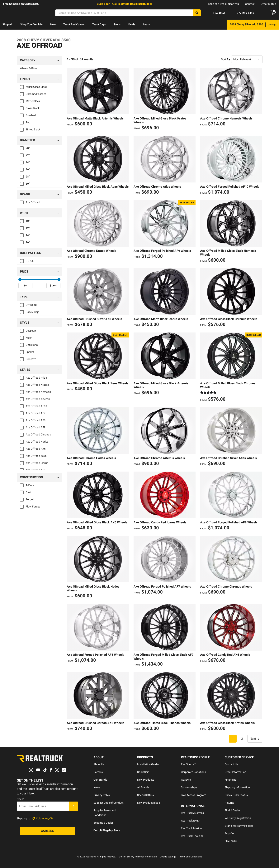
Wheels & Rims (29, 68)
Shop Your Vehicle (31, 24)
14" (28, 235)
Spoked (30, 352)
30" (28, 184)
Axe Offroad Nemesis (38, 392)
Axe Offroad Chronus (38, 434)
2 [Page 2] (242, 739)
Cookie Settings (168, 857)
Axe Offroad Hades (37, 442)
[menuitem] (7, 25)
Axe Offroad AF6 (36, 420)
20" (28, 148)
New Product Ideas (149, 803)
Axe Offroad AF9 (36, 470)
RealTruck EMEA (191, 821)
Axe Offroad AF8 (36, 427)
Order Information (235, 772)
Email (21, 799)
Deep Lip (31, 331)
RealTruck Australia (192, 813)
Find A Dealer (232, 810)
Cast (28, 492)
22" (28, 155)
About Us (99, 764)
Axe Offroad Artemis (38, 399)
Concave (31, 359)
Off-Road (31, 305)
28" (28, 177)
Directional (32, 345)
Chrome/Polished (36, 94)
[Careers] (47, 831)
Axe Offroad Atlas (36, 378)
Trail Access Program (194, 795)
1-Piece (30, 485)
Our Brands (100, 780)
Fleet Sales (231, 841)
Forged (30, 499)
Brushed (31, 115)
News (97, 787)
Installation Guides (148, 764)
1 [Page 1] (233, 739)
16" (28, 242)
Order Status (268, 4)
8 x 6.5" (30, 261)
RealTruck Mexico (191, 828)
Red (28, 122)
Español (229, 833)
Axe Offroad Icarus (37, 463)
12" (28, 228)
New (53, 24)
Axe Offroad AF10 (36, 406)
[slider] (20, 279)
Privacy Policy (102, 795)
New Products (146, 780)
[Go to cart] (273, 13)
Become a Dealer (103, 823)
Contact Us (231, 764)
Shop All (7, 24)
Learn (147, 24)
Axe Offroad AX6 (36, 449)
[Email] (43, 806)
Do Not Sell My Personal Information (138, 857)
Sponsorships (189, 787)
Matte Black (33, 101)
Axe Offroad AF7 (36, 413)
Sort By (225, 59)
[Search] (128, 13)
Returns (229, 803)
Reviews (186, 780)
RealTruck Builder (141, 4)
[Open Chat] (216, 13)
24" (28, 162)
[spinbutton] (25, 286)
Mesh (29, 338)
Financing (231, 780)
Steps (117, 24)
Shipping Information (237, 787)
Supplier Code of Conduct (109, 803)
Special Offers (145, 795)
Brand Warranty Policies (239, 826)
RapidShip (143, 772)
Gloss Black (33, 108)
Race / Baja (33, 312)
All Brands (143, 787)
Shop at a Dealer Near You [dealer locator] (223, 4)
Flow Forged (33, 507)
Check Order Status (236, 795)
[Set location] (43, 819)
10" (28, 221)
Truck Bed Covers (74, 24)
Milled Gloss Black (36, 87)
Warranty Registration (238, 818)
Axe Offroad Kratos (37, 385)
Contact (250, 4)
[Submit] (74, 806)
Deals (132, 24)
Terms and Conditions (190, 857)
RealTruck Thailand (192, 836)
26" (28, 169)
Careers (98, 772)
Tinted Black (33, 129)
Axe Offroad (33, 202)
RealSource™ (189, 764)
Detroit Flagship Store (107, 830)
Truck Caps (99, 24)
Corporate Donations (193, 772)
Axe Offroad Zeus (36, 456)
